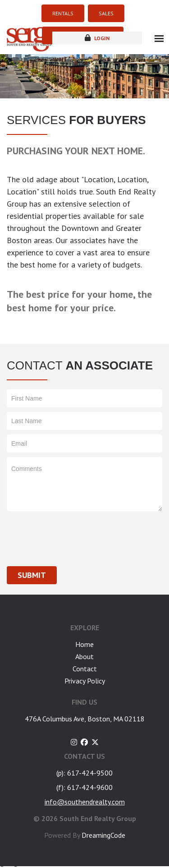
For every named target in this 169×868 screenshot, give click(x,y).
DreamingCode (103, 835)
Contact (85, 669)
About (84, 656)
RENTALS (63, 13)
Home (84, 644)
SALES (106, 13)
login (97, 38)
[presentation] (75, 533)
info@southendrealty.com (85, 802)
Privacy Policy (85, 681)
